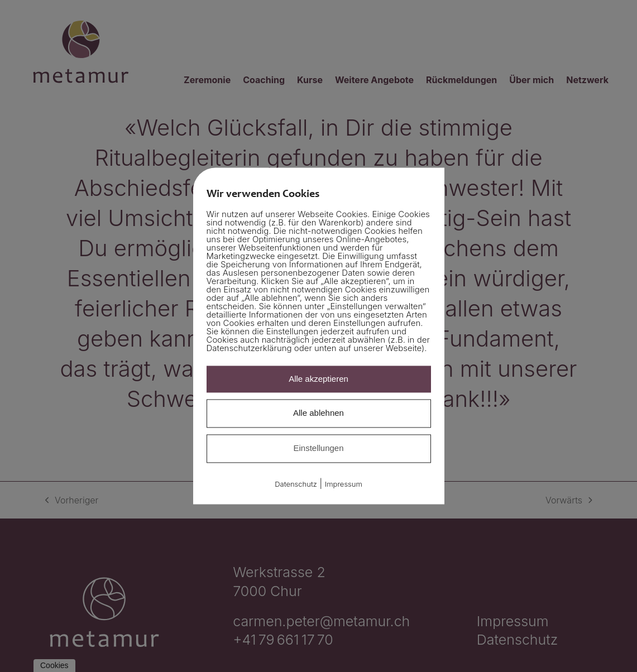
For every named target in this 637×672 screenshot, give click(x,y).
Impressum (344, 484)
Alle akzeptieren (318, 379)
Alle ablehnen (318, 413)
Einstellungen (318, 448)
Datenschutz (296, 484)
